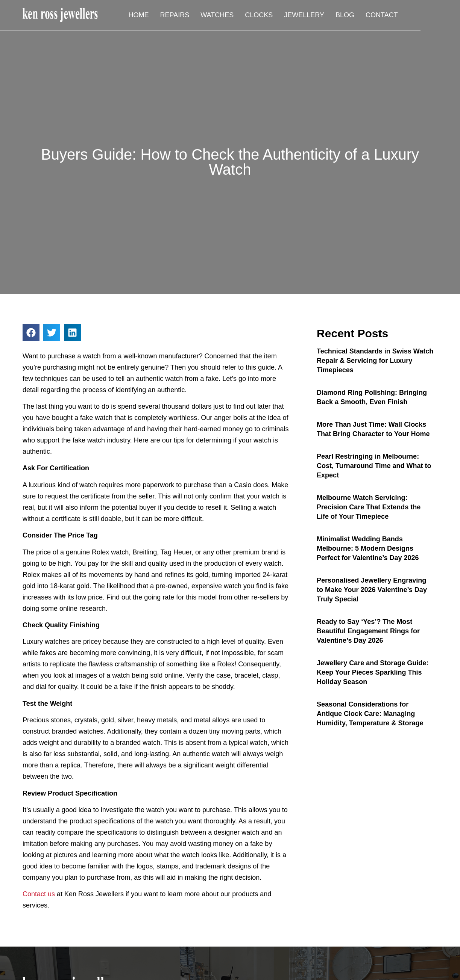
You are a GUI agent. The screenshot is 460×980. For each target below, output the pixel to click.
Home (175, 15)
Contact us (39, 894)
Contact (418, 15)
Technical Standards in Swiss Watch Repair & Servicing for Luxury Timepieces (375, 361)
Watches (254, 15)
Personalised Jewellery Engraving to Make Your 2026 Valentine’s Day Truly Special (372, 590)
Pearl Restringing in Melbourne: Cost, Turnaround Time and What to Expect (374, 466)
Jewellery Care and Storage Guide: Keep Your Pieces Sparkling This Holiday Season (373, 672)
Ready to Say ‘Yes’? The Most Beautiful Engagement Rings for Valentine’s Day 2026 (368, 631)
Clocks (296, 15)
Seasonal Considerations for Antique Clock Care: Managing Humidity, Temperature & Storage (370, 714)
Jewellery (341, 15)
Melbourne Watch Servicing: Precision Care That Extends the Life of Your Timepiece (369, 507)
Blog (381, 15)
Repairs (211, 15)
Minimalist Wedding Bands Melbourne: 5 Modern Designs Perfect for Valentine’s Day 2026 (368, 548)
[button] (31, 333)
